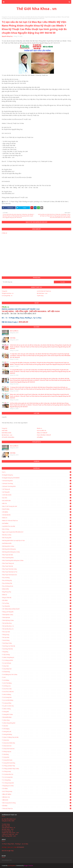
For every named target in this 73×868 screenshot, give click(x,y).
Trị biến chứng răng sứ (37, 657)
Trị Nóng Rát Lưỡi (37, 732)
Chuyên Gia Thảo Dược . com (10, 833)
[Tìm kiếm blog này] (28, 282)
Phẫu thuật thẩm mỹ (37, 566)
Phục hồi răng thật (37, 583)
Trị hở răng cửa (37, 686)
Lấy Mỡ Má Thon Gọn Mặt (37, 526)
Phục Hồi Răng (37, 578)
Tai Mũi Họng (6, 824)
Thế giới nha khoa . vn (8, 293)
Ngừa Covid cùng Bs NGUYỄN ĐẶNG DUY (37, 532)
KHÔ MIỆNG (37, 523)
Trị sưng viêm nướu (37, 760)
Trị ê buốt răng (37, 672)
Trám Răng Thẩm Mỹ (37, 649)
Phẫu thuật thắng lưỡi (37, 563)
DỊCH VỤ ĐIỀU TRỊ (42, 431)
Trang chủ (4, 17)
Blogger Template (28, 866)
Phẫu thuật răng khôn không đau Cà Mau (37, 560)
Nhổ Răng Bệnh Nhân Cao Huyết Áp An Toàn (37, 541)
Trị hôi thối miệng (37, 683)
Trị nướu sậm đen (37, 746)
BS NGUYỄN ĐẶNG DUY (9, 819)
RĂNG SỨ (37, 595)
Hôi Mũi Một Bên (37, 515)
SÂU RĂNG (37, 600)
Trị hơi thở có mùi (37, 689)
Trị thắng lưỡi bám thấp (37, 766)
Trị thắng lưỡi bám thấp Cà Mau (37, 769)
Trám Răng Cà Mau (37, 643)
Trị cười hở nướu (37, 663)
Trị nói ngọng (37, 729)
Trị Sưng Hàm (37, 757)
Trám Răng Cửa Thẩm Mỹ (37, 646)
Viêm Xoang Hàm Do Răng (37, 803)
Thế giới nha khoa (37, 623)
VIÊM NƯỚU (37, 800)
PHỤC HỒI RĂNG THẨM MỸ (44, 435)
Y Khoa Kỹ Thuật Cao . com (10, 834)
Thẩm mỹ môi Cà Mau (37, 615)
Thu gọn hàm (37, 637)
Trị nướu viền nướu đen (37, 749)
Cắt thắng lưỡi (37, 489)
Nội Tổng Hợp (6, 826)
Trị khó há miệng (37, 694)
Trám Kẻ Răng (37, 640)
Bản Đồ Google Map (8, 851)
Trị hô (37, 677)
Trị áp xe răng (37, 655)
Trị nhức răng (37, 720)
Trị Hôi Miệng (37, 680)
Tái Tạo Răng (37, 603)
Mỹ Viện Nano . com (42, 293)
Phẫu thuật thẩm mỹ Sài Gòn (37, 575)
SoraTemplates (11, 866)
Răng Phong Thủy (37, 592)
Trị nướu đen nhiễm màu (37, 743)
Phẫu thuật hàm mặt (37, 555)
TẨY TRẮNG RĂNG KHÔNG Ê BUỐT (37, 609)
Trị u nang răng (37, 780)
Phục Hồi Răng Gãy (37, 580)
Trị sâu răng (37, 754)
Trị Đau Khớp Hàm (37, 669)
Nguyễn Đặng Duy (7, 36)
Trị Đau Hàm (37, 666)
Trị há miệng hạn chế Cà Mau (37, 675)
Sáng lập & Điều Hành (8, 821)
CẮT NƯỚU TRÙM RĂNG (8, 437)
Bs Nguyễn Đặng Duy (37, 475)
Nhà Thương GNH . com (9, 836)
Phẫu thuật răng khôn (37, 558)
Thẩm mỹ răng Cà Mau (37, 620)
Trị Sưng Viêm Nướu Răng (37, 763)
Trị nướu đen (37, 740)
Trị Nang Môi (37, 712)
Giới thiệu (13, 338)
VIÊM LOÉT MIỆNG (37, 794)
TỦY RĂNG (37, 789)
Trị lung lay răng (37, 703)
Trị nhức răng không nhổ (37, 723)
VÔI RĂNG (37, 806)
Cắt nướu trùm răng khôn (37, 486)
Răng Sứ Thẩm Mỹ (37, 598)
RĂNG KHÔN (37, 589)
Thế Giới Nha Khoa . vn (36, 9)
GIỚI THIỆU (5, 431)
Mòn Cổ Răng (37, 529)
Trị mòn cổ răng (37, 709)
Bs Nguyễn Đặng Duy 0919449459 (37, 478)
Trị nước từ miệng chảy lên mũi (37, 737)
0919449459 (20, 847)
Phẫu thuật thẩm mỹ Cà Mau (37, 569)
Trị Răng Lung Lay (37, 752)
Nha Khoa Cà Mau (37, 535)
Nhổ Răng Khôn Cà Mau (37, 546)
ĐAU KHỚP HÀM (37, 501)
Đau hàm (37, 498)
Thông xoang (37, 635)
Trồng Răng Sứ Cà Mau (37, 786)
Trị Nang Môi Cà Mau (37, 714)
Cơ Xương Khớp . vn (7, 296)
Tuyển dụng (40, 296)
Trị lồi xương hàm (37, 697)
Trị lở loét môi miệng (37, 700)
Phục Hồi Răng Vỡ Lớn (37, 586)
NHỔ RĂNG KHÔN (6, 433)
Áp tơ (37, 472)
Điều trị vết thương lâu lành (37, 506)
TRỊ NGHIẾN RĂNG (37, 717)
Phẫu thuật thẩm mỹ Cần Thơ (37, 572)
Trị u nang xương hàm (37, 783)
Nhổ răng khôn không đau (37, 549)
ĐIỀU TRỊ (37, 503)
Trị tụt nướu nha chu (37, 774)
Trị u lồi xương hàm (37, 777)
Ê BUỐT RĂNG (37, 509)
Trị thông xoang (37, 771)
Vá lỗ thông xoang (37, 791)
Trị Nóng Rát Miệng (37, 734)
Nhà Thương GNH (37, 538)
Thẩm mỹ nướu (37, 617)
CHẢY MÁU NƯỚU (37, 495)
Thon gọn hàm (37, 632)
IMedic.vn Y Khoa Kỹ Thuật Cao (37, 521)
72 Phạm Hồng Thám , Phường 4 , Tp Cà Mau (15, 844)
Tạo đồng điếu (37, 606)
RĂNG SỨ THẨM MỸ (42, 433)
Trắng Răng (37, 652)
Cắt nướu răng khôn (37, 481)
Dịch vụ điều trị (14, 331)
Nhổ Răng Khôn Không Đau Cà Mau (37, 552)
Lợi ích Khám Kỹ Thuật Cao (44, 291)
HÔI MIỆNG (40, 437)
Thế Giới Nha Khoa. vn (37, 629)
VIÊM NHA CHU (37, 797)
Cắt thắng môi (37, 492)
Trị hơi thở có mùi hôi (37, 692)
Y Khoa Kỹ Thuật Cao (37, 809)
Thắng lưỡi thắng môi (37, 612)
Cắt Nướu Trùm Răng (37, 483)
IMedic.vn (39, 428)
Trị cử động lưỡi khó (37, 660)
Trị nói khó (37, 726)
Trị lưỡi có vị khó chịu (37, 706)
